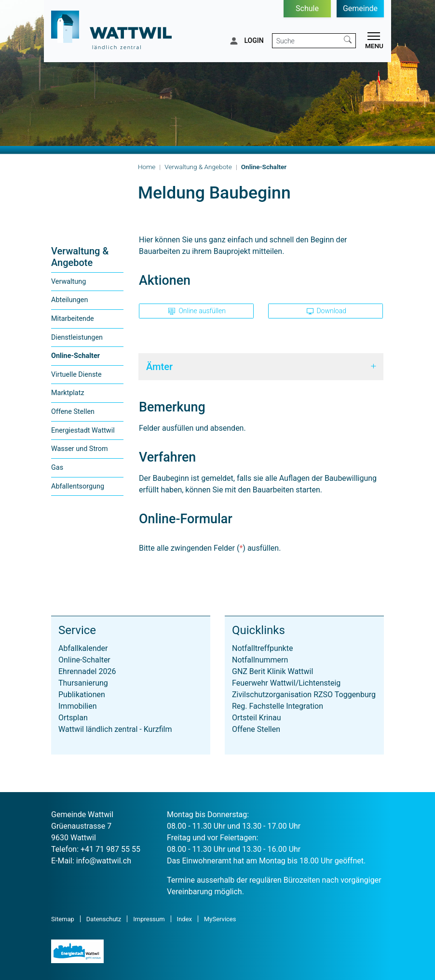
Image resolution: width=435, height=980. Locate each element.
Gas (57, 468)
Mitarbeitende (73, 319)
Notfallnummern (260, 660)
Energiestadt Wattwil (83, 430)
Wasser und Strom (80, 449)
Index (184, 919)
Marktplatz (68, 393)
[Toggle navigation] (372, 42)
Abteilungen (69, 300)
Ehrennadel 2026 (87, 671)
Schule (307, 8)
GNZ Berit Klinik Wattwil (272, 671)
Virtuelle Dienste (76, 375)
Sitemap (63, 919)
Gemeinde (360, 8)
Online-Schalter (75, 358)
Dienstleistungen (77, 338)
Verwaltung (68, 282)
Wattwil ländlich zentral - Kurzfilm (115, 729)
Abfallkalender (83, 648)
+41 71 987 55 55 (110, 849)
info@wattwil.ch (104, 861)
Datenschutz (104, 919)
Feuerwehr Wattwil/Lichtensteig (286, 683)
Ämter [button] (159, 367)
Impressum (149, 919)
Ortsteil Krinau (257, 718)
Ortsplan (73, 718)
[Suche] (306, 41)
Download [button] (326, 311)
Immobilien (78, 706)
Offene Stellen (73, 412)
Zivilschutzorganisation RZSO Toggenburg (304, 695)
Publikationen (82, 695)
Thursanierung (83, 683)
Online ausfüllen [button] (197, 311)
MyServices (220, 919)
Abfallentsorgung (78, 486)
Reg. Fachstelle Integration (278, 706)
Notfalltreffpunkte (262, 648)
